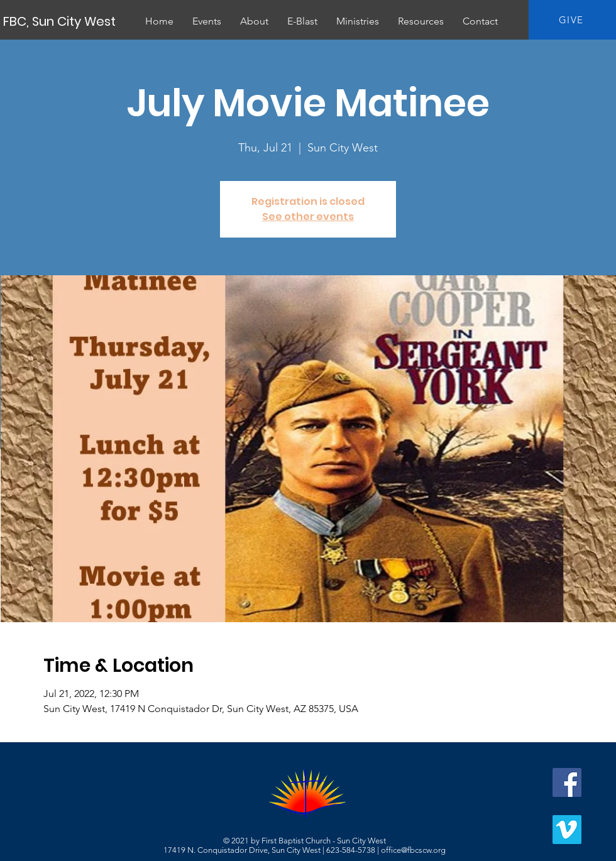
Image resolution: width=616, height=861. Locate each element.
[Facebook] (567, 782)
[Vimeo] (567, 830)
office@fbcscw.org (413, 850)
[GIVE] (572, 20)
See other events (308, 217)
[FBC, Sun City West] (60, 21)
